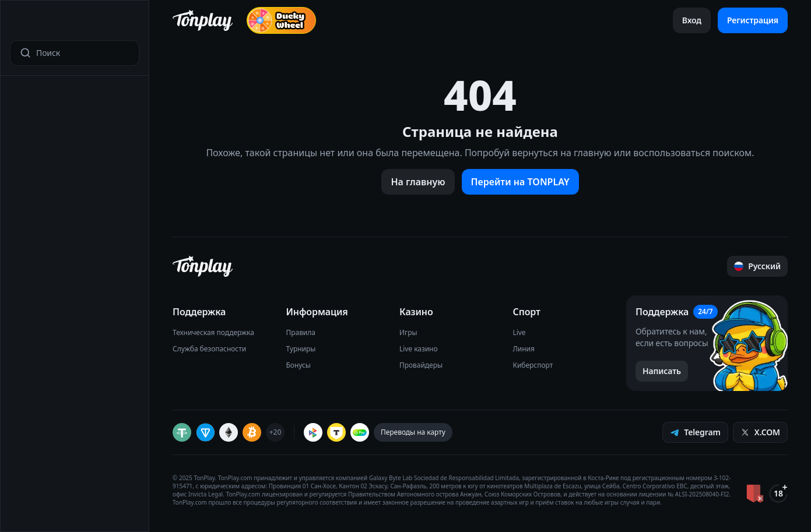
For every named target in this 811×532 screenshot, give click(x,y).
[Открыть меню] (18, 23)
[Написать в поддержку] (662, 371)
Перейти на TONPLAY (520, 182)
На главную (418, 182)
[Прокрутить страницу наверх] (757, 266)
